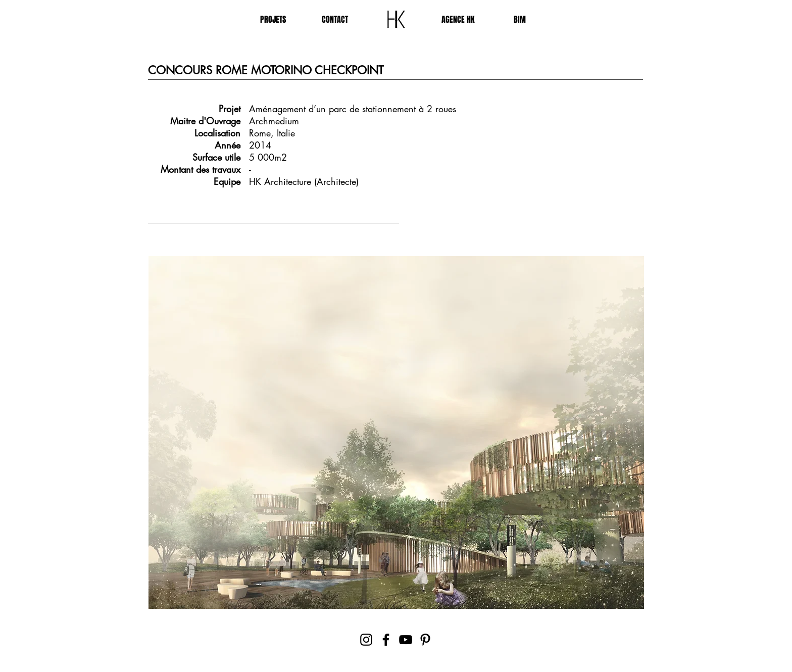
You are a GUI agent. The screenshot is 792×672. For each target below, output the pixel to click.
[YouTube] (406, 640)
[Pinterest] (425, 640)
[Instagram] (366, 640)
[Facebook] (386, 640)
